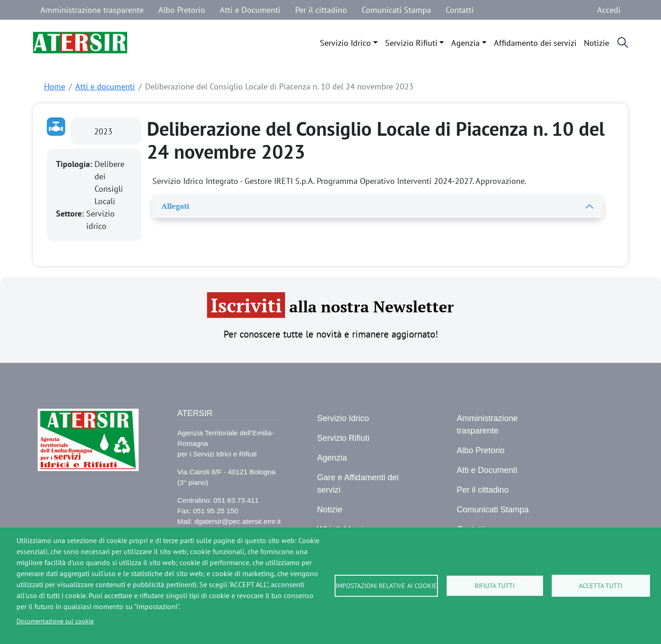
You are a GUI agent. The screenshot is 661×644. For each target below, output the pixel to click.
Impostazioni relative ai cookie (386, 586)
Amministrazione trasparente (92, 10)
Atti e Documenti (250, 10)
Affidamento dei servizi (535, 43)
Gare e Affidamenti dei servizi (358, 484)
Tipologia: (75, 164)
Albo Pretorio (182, 10)
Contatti (460, 10)
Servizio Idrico (345, 43)
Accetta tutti (601, 586)
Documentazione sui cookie (55, 621)
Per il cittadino (321, 10)
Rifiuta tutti (495, 586)
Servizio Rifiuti (411, 43)
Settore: (71, 214)
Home (55, 86)
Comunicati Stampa (396, 10)
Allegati (175, 206)
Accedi (609, 10)
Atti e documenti (105, 86)
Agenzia (465, 43)
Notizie (597, 43)
